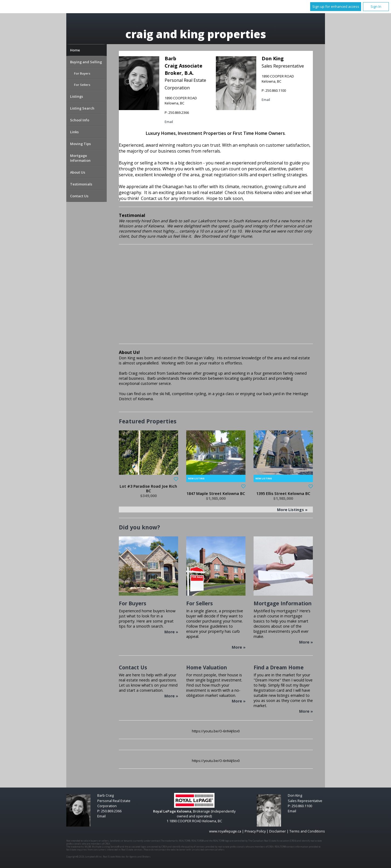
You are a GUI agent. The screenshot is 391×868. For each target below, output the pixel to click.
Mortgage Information (80, 158)
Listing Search (82, 108)
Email (169, 122)
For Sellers (82, 85)
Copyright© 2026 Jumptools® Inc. (84, 857)
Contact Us (79, 196)
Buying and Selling (86, 62)
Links (74, 132)
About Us (78, 172)
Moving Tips (80, 144)
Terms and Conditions (307, 831)
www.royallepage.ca (225, 831)
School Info (80, 120)
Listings (77, 96)
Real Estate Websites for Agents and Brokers (127, 857)
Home (75, 50)
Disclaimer (278, 831)
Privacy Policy (255, 831)
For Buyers (82, 73)
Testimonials (81, 184)
